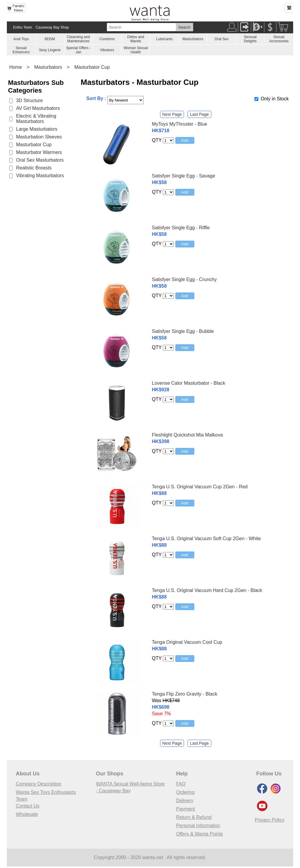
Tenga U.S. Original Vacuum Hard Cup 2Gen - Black (207, 590)
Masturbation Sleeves (39, 137)
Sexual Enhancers (21, 50)
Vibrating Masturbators (40, 176)
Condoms (107, 39)
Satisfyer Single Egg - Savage (183, 176)
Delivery (185, 801)
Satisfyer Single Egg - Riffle (181, 228)
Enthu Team (23, 27)
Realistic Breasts (34, 168)
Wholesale (27, 814)
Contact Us (28, 806)
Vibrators (107, 50)
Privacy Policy (270, 820)
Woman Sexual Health (136, 50)
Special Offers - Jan (78, 50)
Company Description (39, 784)
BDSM (50, 39)
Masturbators (193, 39)
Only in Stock (275, 99)
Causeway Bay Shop (52, 27)
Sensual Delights (250, 39)
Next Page (172, 114)
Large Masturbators (37, 129)
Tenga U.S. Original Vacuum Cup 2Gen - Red (200, 487)
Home (16, 67)
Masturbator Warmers (39, 152)
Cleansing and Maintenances (78, 39)
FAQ (181, 784)
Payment (186, 809)
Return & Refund (194, 817)
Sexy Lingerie (50, 50)
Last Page (199, 114)
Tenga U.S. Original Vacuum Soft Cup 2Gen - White (206, 539)
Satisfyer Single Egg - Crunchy (184, 279)
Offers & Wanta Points (200, 834)
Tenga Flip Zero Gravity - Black (185, 694)
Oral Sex (222, 39)
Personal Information (198, 826)
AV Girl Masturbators (38, 108)
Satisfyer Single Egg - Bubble (183, 331)
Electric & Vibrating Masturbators (36, 119)
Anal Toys (21, 39)
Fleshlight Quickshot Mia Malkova (187, 435)
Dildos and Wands (136, 39)
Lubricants (164, 39)
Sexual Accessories (279, 39)
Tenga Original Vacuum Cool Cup (187, 642)
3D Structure (29, 100)
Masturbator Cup (92, 67)
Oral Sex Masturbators (40, 160)
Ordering (185, 792)
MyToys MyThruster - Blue (179, 124)
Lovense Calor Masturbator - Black (188, 383)
